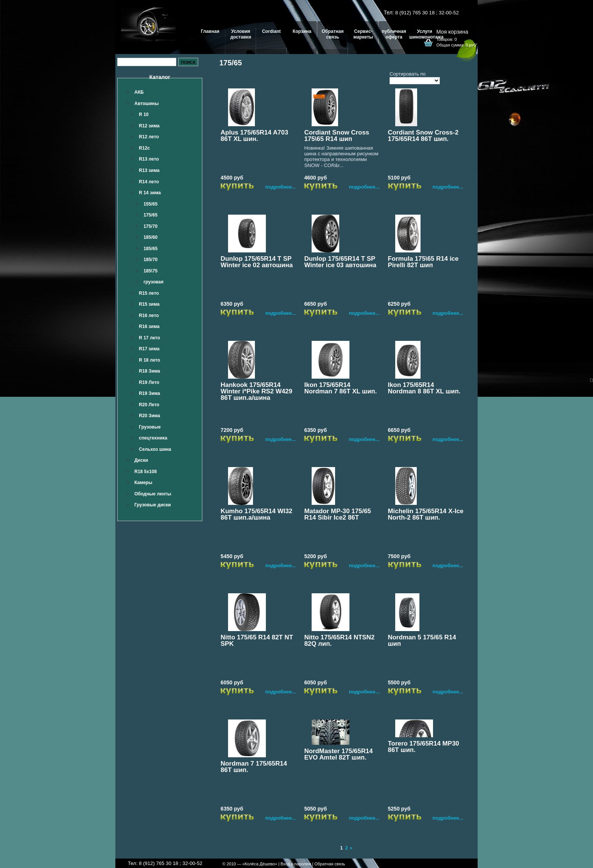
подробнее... (280, 187)
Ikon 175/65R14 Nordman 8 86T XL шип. (424, 388)
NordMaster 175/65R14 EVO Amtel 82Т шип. (338, 754)
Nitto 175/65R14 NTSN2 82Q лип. (339, 641)
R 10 (144, 114)
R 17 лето (149, 338)
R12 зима (149, 126)
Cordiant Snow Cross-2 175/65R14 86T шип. (423, 136)
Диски (141, 460)
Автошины (146, 104)
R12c (144, 148)
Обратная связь (330, 864)
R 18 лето (149, 360)
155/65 (150, 204)
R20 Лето (149, 405)
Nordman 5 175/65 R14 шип (422, 641)
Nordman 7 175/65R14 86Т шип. (254, 767)
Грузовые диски (152, 505)
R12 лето (149, 137)
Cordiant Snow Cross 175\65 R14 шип (337, 136)
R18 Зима (149, 371)
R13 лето (149, 159)
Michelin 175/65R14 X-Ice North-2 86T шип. (426, 514)
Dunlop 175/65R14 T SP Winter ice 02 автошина (257, 262)
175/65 (150, 215)
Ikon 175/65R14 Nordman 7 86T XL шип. (340, 388)
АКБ (139, 92)
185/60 (150, 237)
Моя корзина (452, 32)
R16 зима (149, 326)
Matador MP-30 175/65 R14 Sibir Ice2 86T (338, 514)
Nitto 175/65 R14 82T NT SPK (257, 641)
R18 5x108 (145, 472)
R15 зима (149, 304)
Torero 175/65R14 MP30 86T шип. (424, 747)
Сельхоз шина (155, 449)
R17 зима (149, 349)
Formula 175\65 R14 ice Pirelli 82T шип (423, 262)
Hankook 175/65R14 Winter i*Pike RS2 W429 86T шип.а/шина (256, 391)
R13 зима (149, 170)
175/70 (150, 226)
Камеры (143, 483)
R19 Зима (149, 393)
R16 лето (149, 316)
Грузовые (150, 427)
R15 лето (149, 293)
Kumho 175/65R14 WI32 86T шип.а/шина (256, 514)
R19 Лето (149, 382)
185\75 (150, 271)
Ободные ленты (153, 494)
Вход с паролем (296, 864)
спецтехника (153, 438)
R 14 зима (150, 193)
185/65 (150, 249)
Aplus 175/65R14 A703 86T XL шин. (254, 136)
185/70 (150, 260)
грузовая (153, 282)
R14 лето (149, 182)
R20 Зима (149, 416)
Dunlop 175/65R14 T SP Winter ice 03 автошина (340, 262)
